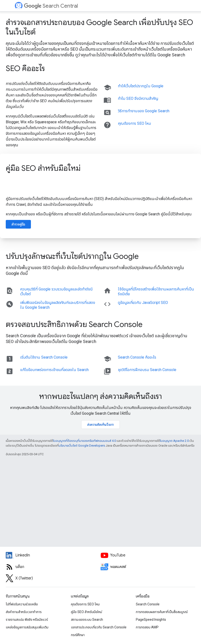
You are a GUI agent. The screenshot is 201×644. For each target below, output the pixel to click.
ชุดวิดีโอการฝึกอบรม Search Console (147, 370)
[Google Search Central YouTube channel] (148, 555)
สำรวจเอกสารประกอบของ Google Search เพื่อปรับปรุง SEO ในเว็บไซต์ (99, 27)
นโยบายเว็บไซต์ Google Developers (82, 446)
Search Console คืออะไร (137, 357)
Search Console (148, 604)
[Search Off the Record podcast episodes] (148, 567)
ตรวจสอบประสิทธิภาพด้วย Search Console (74, 324)
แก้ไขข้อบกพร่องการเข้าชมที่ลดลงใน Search (54, 370)
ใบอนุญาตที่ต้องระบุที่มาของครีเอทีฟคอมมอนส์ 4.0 (85, 441)
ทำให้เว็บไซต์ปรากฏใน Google (141, 86)
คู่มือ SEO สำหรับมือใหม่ (43, 168)
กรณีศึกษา (78, 635)
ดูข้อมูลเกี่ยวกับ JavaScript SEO (143, 303)
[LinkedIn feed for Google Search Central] (53, 555)
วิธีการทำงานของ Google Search (144, 111)
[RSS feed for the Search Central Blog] (53, 567)
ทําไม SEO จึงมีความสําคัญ (138, 98)
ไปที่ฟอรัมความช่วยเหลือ (22, 604)
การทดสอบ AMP (147, 627)
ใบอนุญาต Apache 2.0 (174, 441)
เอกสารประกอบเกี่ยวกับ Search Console (99, 627)
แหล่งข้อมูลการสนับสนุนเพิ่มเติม (27, 627)
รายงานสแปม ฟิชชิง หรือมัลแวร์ (27, 620)
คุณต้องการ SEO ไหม (134, 123)
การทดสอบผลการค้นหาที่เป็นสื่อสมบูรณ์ (162, 612)
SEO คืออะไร (25, 68)
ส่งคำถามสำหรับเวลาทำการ (24, 612)
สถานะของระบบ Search (87, 620)
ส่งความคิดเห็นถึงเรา (100, 425)
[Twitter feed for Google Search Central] (53, 578)
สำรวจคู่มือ (18, 224)
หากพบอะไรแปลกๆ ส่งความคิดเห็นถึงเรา (100, 396)
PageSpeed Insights (151, 620)
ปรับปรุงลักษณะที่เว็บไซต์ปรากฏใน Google (72, 256)
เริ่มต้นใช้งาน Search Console (44, 357)
